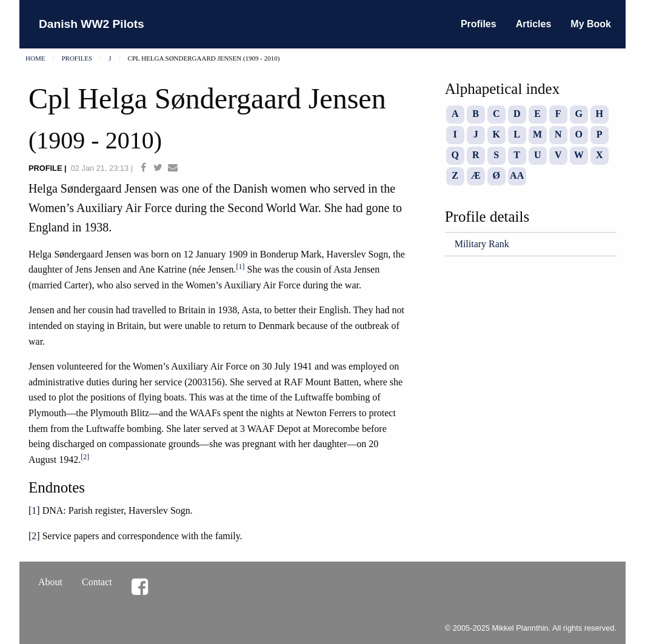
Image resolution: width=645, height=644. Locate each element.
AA (517, 175)
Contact (97, 582)
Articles (534, 24)
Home (35, 58)
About (50, 582)
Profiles (479, 24)
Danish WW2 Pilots (92, 24)
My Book (591, 24)
